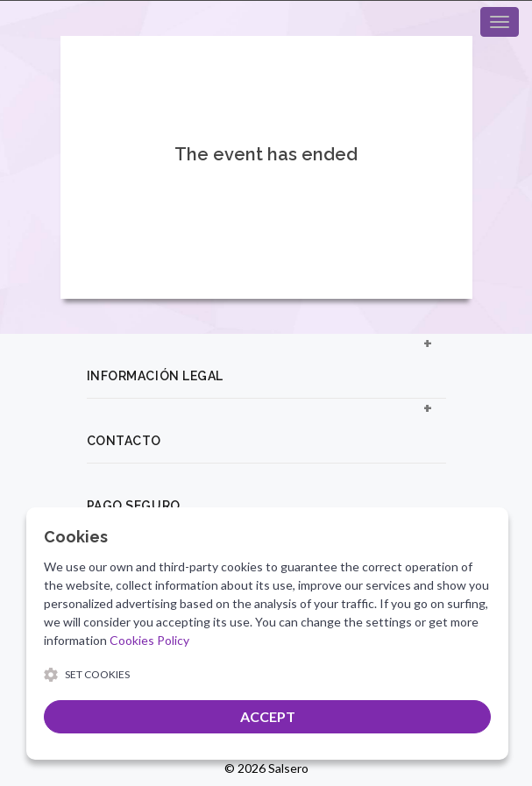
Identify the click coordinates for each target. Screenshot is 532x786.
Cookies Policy (149, 640)
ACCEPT (268, 716)
